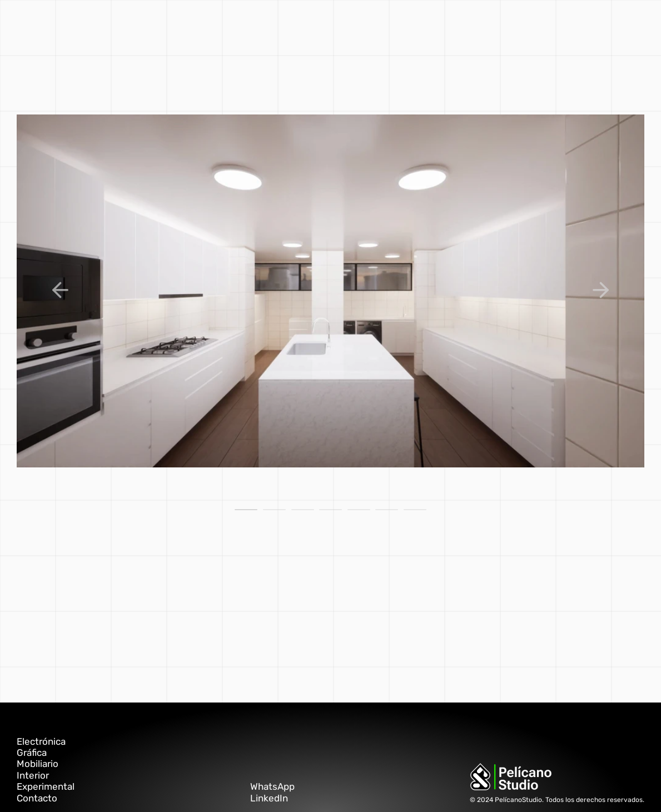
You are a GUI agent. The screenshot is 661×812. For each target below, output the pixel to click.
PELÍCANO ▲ (472, 25)
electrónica (372, 25)
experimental (314, 25)
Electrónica (41, 741)
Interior (33, 775)
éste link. (125, 628)
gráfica (180, 25)
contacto (422, 25)
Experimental (46, 786)
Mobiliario (38, 764)
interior (263, 25)
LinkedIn (269, 798)
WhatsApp (272, 786)
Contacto (37, 798)
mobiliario (221, 25)
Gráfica (32, 753)
